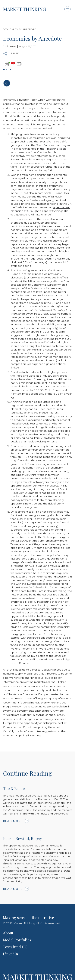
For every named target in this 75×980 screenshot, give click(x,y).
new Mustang (19, 595)
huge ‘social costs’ (40, 259)
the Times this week (53, 149)
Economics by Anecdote (20, 29)
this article (34, 638)
